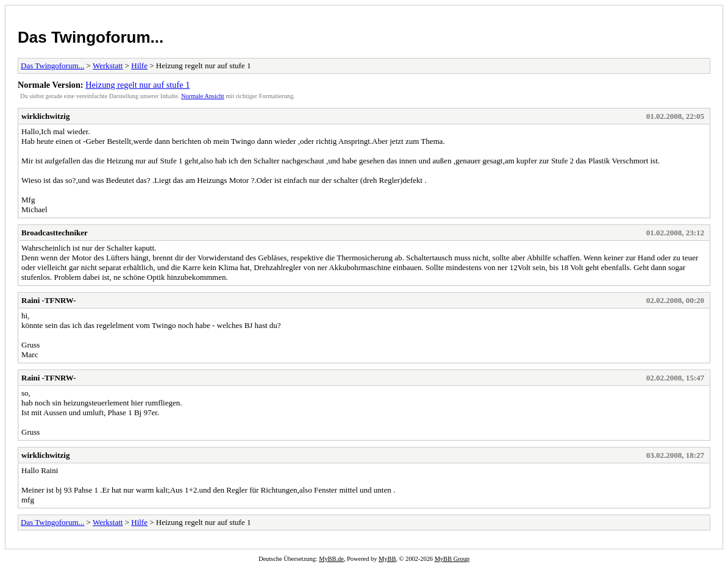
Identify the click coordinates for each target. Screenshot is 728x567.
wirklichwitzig (45, 116)
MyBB (387, 559)
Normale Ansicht (203, 96)
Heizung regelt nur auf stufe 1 (137, 85)
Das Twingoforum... (91, 37)
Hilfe (139, 66)
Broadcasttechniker (55, 233)
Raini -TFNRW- (49, 300)
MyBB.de (331, 559)
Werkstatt (108, 66)
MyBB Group (452, 559)
